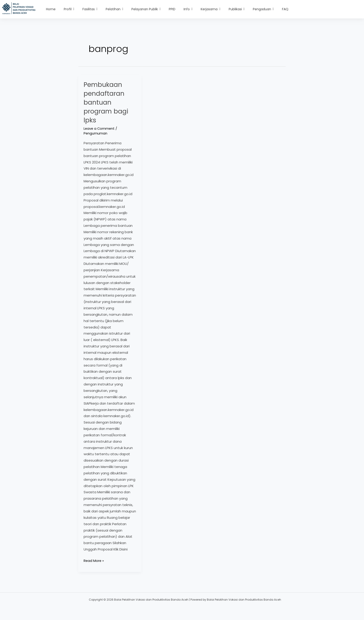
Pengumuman (96, 133)
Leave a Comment (100, 128)
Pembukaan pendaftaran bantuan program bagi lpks (107, 102)
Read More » (94, 560)
